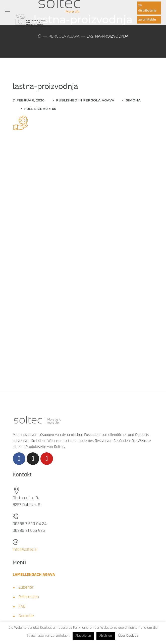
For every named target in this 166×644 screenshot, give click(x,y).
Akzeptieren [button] (83, 636)
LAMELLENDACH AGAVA (34, 574)
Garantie (26, 616)
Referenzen (29, 597)
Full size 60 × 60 (40, 109)
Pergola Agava (64, 36)
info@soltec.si (25, 549)
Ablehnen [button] (106, 636)
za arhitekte (147, 20)
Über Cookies (128, 636)
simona (133, 100)
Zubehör (26, 587)
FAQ (22, 606)
